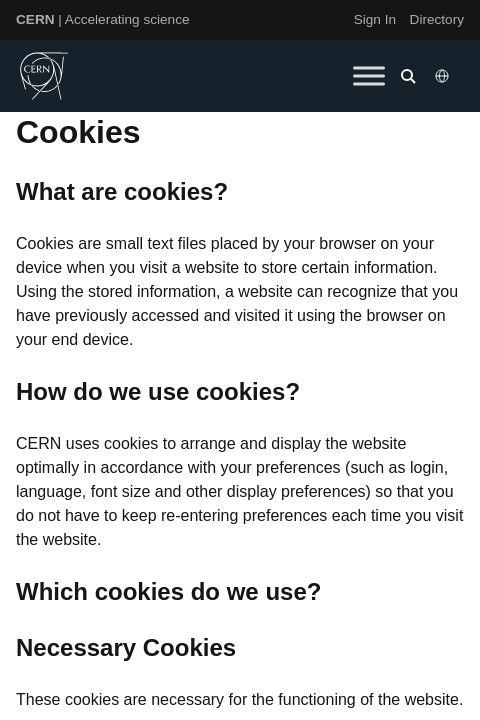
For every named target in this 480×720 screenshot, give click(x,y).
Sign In (375, 19)
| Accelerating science (103, 19)
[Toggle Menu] (369, 75)
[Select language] (444, 76)
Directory (437, 19)
